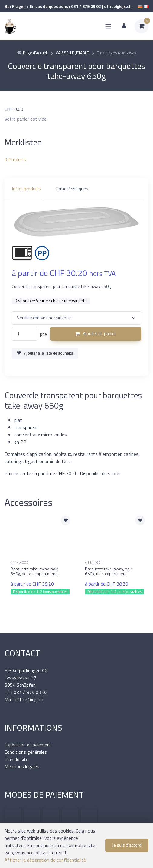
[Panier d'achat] (142, 26)
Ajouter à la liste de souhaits (45, 353)
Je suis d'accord (127, 845)
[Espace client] (124, 26)
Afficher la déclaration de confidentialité (45, 860)
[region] (76, 189)
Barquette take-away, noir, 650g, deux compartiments (35, 571)
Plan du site (16, 759)
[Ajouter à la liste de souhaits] (66, 520)
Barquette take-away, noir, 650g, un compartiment (109, 571)
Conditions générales (26, 752)
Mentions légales (22, 766)
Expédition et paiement (28, 745)
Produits (15, 159)
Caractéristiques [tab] (72, 189)
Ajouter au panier (96, 334)
